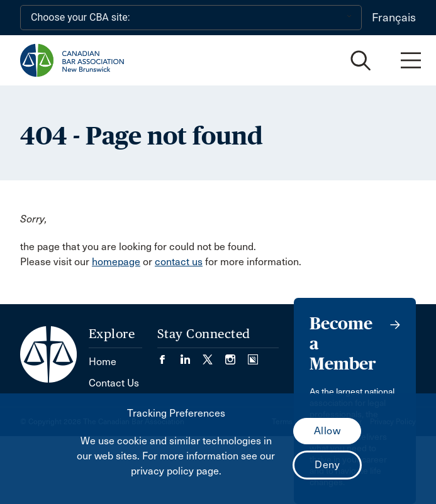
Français (394, 18)
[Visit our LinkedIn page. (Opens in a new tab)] (191, 355)
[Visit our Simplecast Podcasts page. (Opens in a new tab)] (253, 355)
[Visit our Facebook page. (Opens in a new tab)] (169, 355)
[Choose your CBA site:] (191, 18)
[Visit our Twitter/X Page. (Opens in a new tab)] (214, 355)
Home (103, 362)
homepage (116, 262)
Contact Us (114, 383)
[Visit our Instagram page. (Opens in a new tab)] (237, 355)
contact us (179, 262)
